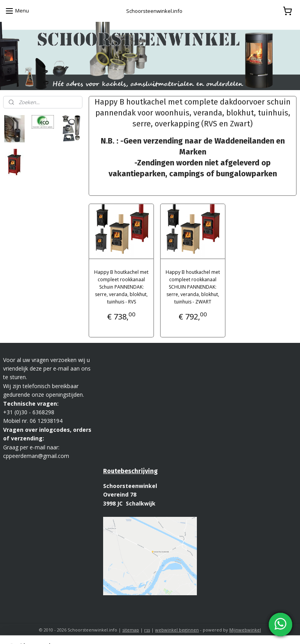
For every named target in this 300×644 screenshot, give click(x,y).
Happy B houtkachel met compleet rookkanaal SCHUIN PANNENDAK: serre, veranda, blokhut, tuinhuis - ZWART (193, 287)
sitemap (131, 630)
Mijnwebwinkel (245, 630)
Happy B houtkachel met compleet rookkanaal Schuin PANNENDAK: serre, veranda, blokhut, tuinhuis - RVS (121, 287)
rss (147, 630)
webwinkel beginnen (177, 630)
